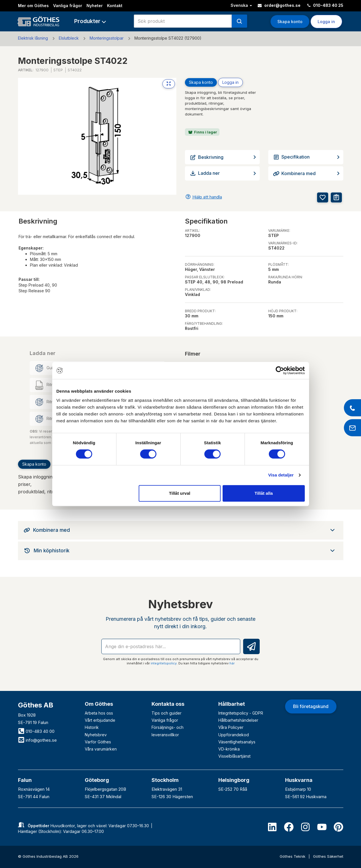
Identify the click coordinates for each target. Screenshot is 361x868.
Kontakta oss (168, 704)
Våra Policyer (231, 727)
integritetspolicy (164, 663)
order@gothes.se (279, 5)
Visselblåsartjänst (234, 756)
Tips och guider (167, 713)
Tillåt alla (264, 493)
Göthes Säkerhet (328, 856)
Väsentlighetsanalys (237, 742)
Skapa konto (290, 22)
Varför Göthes (98, 742)
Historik (92, 727)
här (232, 663)
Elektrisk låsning (33, 38)
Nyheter (95, 6)
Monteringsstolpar (107, 38)
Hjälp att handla (207, 197)
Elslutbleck (69, 38)
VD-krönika (229, 749)
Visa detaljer (281, 475)
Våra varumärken (101, 749)
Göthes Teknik (293, 856)
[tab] (181, 530)
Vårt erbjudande (100, 720)
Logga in (326, 22)
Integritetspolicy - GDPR (241, 713)
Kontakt (115, 6)
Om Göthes (99, 704)
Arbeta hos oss (99, 713)
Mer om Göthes (33, 6)
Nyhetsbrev (96, 735)
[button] (90, 21)
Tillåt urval (180, 493)
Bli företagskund (311, 706)
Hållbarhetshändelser (238, 720)
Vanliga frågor (68, 6)
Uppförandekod (234, 735)
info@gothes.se (37, 740)
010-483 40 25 (325, 5)
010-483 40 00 (36, 731)
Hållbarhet (232, 704)
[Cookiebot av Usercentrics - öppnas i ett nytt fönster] (280, 370)
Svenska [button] (241, 5)
